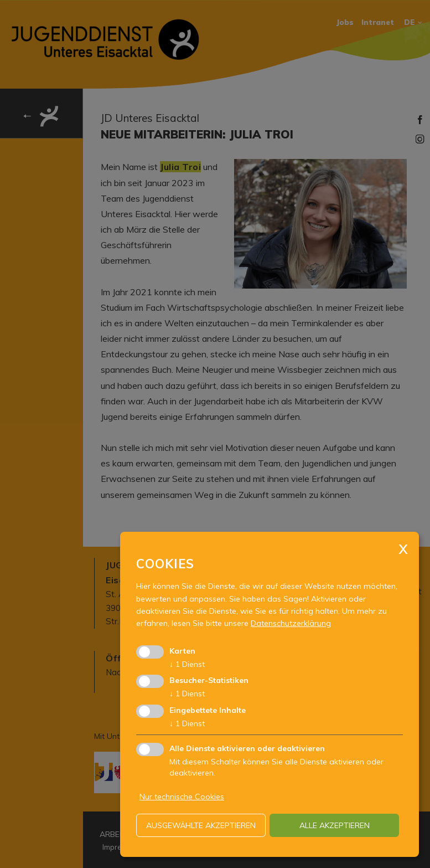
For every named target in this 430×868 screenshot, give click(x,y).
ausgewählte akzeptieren (201, 825)
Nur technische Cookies (182, 797)
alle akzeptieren (335, 825)
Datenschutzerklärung (291, 623)
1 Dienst (187, 664)
